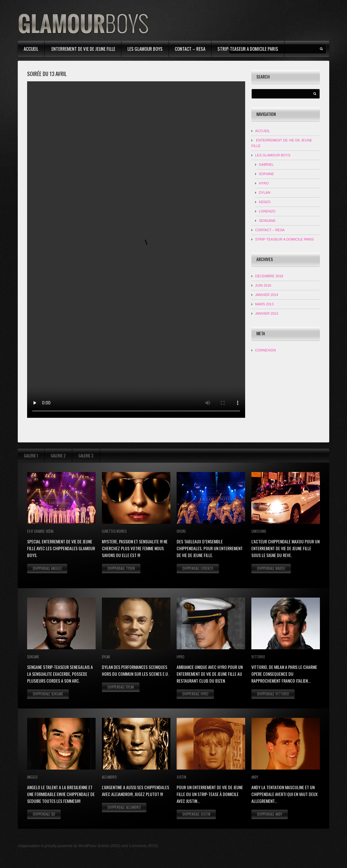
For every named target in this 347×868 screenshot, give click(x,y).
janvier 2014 (267, 295)
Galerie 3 (86, 455)
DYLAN (265, 193)
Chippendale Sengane (48, 694)
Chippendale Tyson (121, 568)
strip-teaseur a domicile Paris (248, 49)
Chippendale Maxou (271, 568)
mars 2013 (264, 304)
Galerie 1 (31, 455)
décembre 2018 (269, 276)
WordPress (87, 846)
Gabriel (266, 165)
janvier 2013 (267, 313)
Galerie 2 (58, 455)
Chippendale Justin (196, 814)
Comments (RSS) (144, 846)
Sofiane (266, 174)
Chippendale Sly (44, 814)
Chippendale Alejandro (124, 807)
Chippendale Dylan (121, 687)
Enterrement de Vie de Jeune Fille (83, 49)
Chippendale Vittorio (273, 694)
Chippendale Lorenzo (198, 568)
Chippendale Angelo (47, 568)
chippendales (29, 846)
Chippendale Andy (270, 814)
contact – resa (190, 49)
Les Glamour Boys (145, 49)
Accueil (31, 49)
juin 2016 (263, 285)
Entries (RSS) (109, 846)
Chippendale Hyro (195, 694)
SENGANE (267, 221)
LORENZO (267, 211)
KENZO (265, 202)
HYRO (264, 183)
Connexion (266, 350)
